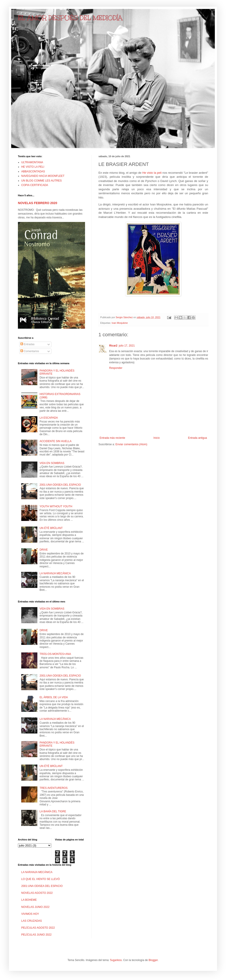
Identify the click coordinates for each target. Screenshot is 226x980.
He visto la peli (152, 173)
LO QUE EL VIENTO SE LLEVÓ (41, 879)
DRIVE (44, 550)
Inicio (157, 438)
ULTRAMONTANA (32, 162)
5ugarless (116, 960)
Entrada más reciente (112, 438)
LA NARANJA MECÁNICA (55, 573)
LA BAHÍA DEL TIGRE (53, 811)
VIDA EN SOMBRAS (52, 463)
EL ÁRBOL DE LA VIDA (54, 697)
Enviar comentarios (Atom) (131, 444)
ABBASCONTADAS (33, 171)
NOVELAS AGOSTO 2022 (37, 893)
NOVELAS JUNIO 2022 (35, 907)
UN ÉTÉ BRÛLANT (51, 528)
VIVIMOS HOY (30, 914)
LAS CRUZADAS (32, 921)
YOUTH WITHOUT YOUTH (56, 506)
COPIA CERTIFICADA (35, 185)
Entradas (27, 344)
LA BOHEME (29, 900)
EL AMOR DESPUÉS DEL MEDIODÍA (70, 18)
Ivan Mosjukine (120, 323)
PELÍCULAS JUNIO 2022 (36, 935)
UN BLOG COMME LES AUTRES (42, 181)
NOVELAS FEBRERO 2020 (37, 203)
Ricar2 (113, 346)
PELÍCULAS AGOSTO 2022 (38, 928)
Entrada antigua (197, 438)
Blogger (153, 960)
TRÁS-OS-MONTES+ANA (55, 654)
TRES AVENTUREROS (54, 788)
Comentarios (30, 351)
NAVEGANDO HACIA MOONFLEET (43, 176)
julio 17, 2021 (127, 346)
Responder (116, 368)
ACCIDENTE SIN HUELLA (56, 441)
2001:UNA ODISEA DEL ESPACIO (60, 485)
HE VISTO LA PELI (33, 167)
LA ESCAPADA (49, 418)
